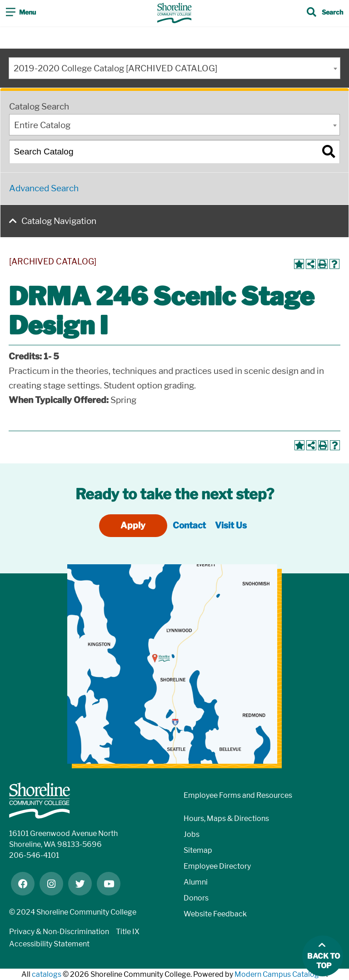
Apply (133, 525)
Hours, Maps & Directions (226, 818)
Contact (189, 525)
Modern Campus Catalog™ (280, 974)
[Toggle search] (325, 13)
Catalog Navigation (59, 221)
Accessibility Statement (49, 944)
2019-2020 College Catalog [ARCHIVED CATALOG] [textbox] (115, 68)
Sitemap (198, 850)
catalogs (47, 974)
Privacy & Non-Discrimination (59, 932)
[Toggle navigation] (21, 13)
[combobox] (174, 68)
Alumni (196, 882)
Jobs (192, 834)
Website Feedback (215, 914)
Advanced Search (44, 188)
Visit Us (231, 525)
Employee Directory (217, 866)
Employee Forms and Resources (238, 795)
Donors (196, 898)
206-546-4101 (34, 855)
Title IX (128, 932)
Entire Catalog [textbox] (42, 125)
